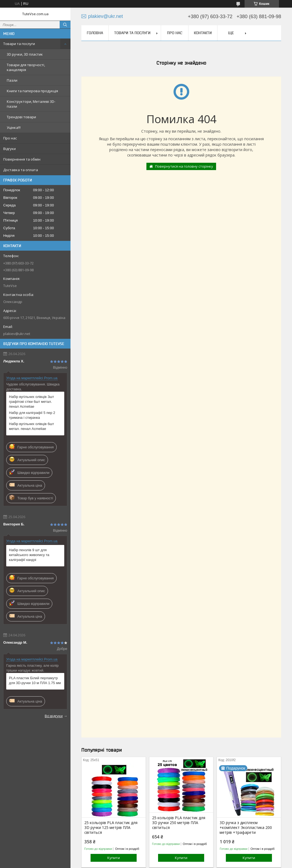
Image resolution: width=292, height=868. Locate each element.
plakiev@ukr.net (17, 334)
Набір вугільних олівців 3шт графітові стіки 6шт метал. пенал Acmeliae (31, 402)
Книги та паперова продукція (32, 91)
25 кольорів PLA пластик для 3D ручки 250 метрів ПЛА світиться (179, 823)
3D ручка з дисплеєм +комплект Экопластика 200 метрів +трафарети (246, 828)
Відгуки (9, 149)
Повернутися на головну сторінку (184, 166)
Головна (95, 33)
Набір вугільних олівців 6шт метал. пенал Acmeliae (31, 426)
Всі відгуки (54, 716)
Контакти (203, 33)
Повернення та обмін (22, 159)
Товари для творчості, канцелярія (26, 67)
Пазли (12, 80)
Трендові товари (21, 117)
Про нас (10, 138)
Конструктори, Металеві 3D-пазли (31, 104)
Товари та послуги (19, 44)
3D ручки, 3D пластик (25, 54)
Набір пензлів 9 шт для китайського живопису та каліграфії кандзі (29, 555)
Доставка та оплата (21, 170)
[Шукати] (65, 25)
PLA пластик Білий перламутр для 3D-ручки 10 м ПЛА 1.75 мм (35, 680)
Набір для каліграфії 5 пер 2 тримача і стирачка (32, 415)
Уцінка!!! (14, 127)
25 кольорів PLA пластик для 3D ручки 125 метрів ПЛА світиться (111, 828)
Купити (114, 858)
